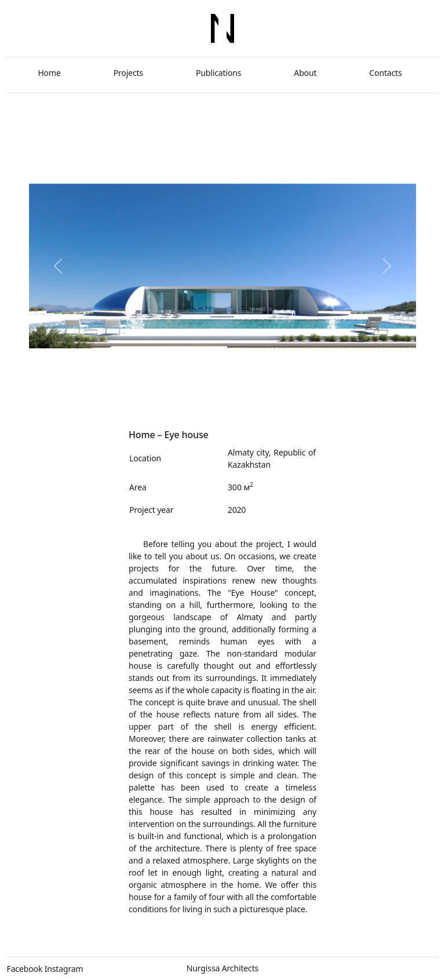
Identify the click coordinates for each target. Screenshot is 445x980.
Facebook (25, 969)
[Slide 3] (123, 395)
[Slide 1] (94, 395)
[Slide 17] (322, 395)
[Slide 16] (308, 395)
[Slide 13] (266, 395)
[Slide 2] (109, 395)
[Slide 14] (280, 395)
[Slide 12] (251, 395)
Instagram (64, 969)
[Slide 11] (237, 395)
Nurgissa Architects (222, 968)
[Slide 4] (137, 395)
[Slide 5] (152, 395)
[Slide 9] (208, 395)
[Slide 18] (337, 395)
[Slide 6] (165, 395)
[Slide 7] (180, 395)
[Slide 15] (294, 395)
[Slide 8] (194, 395)
